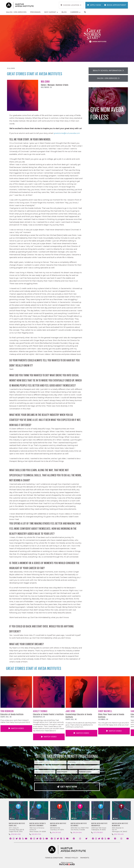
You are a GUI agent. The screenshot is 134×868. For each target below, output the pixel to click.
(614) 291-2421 (57, 832)
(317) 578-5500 (98, 832)
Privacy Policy (78, 780)
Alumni (11, 68)
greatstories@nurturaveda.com (67, 133)
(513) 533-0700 (36, 834)
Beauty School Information (108, 71)
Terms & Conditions (54, 858)
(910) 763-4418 (119, 834)
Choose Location (71, 5)
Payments (85, 858)
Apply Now (94, 5)
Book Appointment (115, 5)
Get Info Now (67, 787)
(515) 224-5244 (77, 832)
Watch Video (16, 728)
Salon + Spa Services (108, 78)
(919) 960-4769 (16, 834)
